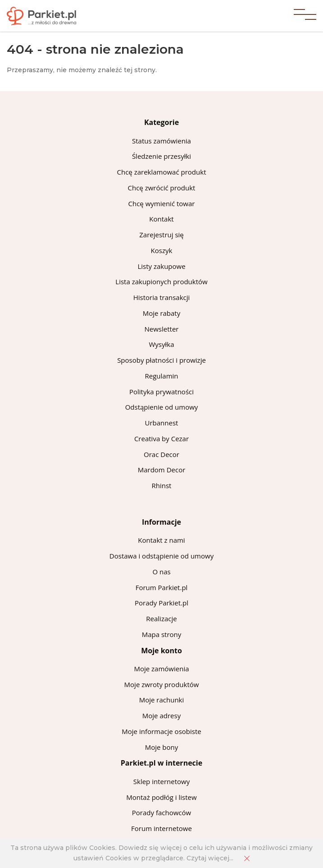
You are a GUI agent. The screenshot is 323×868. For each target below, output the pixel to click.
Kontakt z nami (161, 540)
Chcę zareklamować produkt (162, 172)
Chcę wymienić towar (162, 203)
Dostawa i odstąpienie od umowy (161, 556)
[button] (305, 16)
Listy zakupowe (161, 266)
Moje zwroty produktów (162, 684)
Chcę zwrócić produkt (162, 188)
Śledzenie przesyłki (161, 156)
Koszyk (162, 250)
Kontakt (161, 219)
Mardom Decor (162, 470)
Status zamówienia (161, 141)
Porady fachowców (161, 813)
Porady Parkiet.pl (161, 603)
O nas (161, 572)
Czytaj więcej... (210, 858)
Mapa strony (162, 634)
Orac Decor (161, 454)
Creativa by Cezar (161, 439)
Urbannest (162, 423)
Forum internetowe (161, 828)
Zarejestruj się (161, 235)
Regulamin (161, 376)
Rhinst (162, 485)
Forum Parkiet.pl (162, 587)
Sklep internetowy (161, 781)
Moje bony (162, 747)
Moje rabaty (161, 313)
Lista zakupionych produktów (161, 282)
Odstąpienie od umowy (162, 407)
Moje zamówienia (161, 669)
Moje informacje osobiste (161, 731)
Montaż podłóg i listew (161, 797)
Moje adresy (161, 716)
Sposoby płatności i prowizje (161, 360)
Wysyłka (161, 344)
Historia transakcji (162, 297)
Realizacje (161, 619)
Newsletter (162, 329)
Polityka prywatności (161, 392)
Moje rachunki (162, 700)
